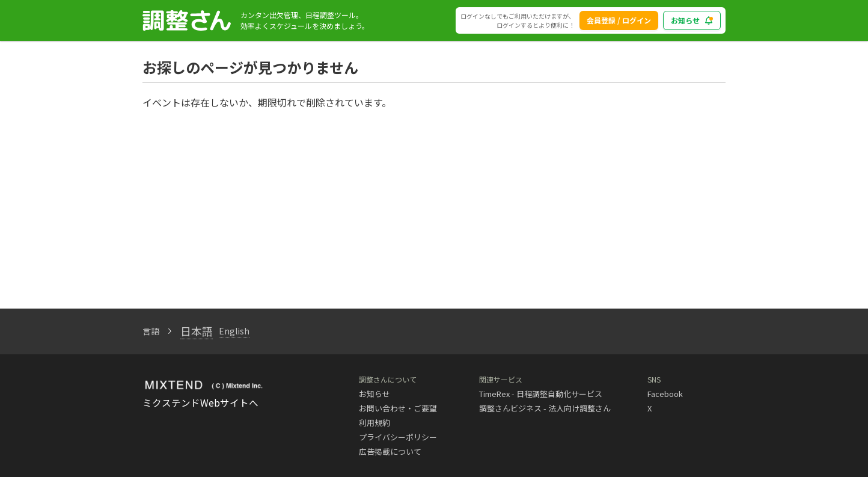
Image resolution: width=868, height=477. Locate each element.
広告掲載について (390, 451)
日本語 (197, 331)
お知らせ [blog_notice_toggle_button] (692, 20)
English (234, 331)
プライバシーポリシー (398, 437)
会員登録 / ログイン (619, 20)
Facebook (665, 394)
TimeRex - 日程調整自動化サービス (541, 394)
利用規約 (374, 423)
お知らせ (374, 394)
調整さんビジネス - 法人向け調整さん (545, 408)
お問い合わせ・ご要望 (398, 408)
